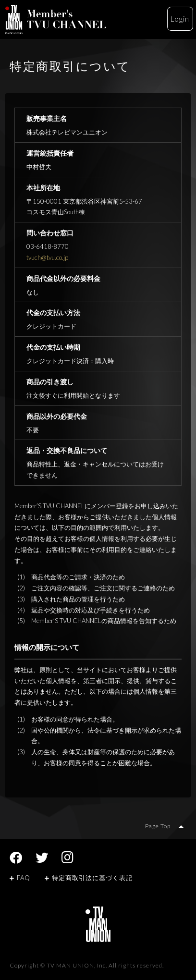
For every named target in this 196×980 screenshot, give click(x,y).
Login (180, 19)
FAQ (20, 878)
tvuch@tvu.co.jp (47, 257)
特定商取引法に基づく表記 (89, 878)
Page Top (158, 826)
